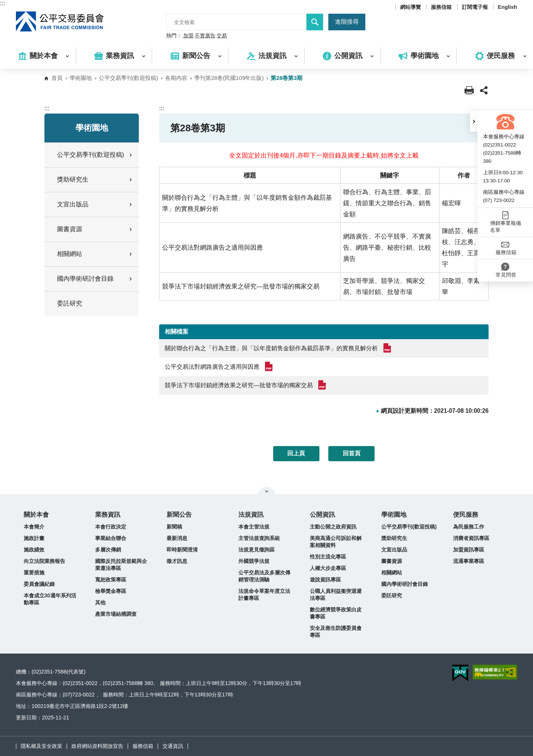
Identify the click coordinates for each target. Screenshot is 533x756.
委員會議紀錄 (39, 584)
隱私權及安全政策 (41, 746)
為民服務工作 (469, 527)
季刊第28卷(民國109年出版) (229, 78)
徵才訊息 (177, 561)
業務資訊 (108, 515)
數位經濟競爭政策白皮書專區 (336, 613)
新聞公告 (179, 515)
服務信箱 (441, 7)
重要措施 (34, 573)
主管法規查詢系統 (259, 538)
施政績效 (34, 550)
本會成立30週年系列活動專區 (50, 599)
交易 (222, 36)
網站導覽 (410, 7)
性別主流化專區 (328, 557)
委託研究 (70, 303)
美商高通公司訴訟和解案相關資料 (336, 542)
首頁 (57, 78)
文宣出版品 (394, 550)
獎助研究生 (394, 538)
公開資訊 (322, 515)
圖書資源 (392, 561)
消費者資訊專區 (471, 538)
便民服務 (466, 515)
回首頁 (352, 453)
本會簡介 (34, 527)
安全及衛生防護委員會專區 (336, 632)
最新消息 (177, 538)
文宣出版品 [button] (95, 204)
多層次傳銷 (108, 550)
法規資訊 (251, 515)
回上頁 (296, 453)
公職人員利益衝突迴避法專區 (336, 595)
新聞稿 (174, 527)
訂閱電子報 (475, 7)
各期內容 (176, 78)
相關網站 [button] (95, 254)
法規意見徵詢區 (257, 550)
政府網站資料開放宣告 (97, 746)
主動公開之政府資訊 (333, 527)
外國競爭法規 (254, 561)
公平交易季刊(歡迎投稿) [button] (95, 155)
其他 (100, 603)
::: (2, 3)
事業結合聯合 (111, 538)
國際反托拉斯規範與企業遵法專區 (121, 565)
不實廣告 (205, 36)
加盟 (188, 36)
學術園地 (81, 78)
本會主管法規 (254, 527)
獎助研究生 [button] (95, 180)
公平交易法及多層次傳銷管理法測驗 (264, 576)
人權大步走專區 (328, 568)
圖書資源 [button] (95, 229)
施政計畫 (34, 538)
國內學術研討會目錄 (405, 584)
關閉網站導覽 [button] (267, 491)
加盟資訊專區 (469, 550)
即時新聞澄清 (182, 550)
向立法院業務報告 (44, 561)
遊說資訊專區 (325, 580)
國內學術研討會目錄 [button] (95, 279)
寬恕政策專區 (111, 580)
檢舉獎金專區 (111, 591)
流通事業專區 (469, 561)
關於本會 (36, 515)
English (507, 7)
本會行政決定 (111, 527)
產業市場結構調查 (116, 614)
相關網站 (392, 573)
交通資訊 (173, 746)
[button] (474, 121)
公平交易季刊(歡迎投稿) (128, 78)
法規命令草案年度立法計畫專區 (264, 595)
